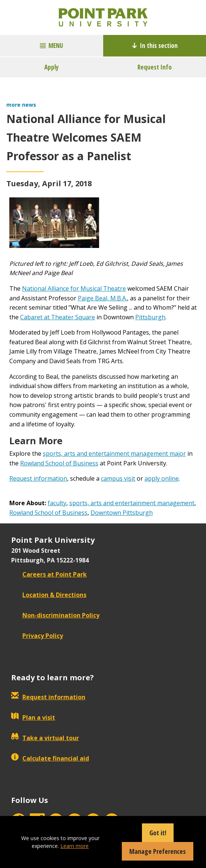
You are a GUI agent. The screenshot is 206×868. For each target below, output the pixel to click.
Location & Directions (49, 595)
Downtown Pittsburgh (122, 513)
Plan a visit (33, 717)
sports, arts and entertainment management (132, 503)
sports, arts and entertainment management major (114, 454)
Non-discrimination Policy (55, 615)
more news (21, 105)
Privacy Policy (37, 636)
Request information (38, 478)
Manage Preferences (158, 851)
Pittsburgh (150, 317)
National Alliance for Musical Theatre (74, 288)
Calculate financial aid (50, 758)
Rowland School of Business (59, 463)
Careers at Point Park (49, 574)
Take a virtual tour (45, 738)
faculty (57, 503)
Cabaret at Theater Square (58, 317)
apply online (162, 478)
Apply (52, 67)
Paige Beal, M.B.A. (102, 298)
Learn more (75, 846)
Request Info (155, 67)
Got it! (158, 833)
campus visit (118, 478)
